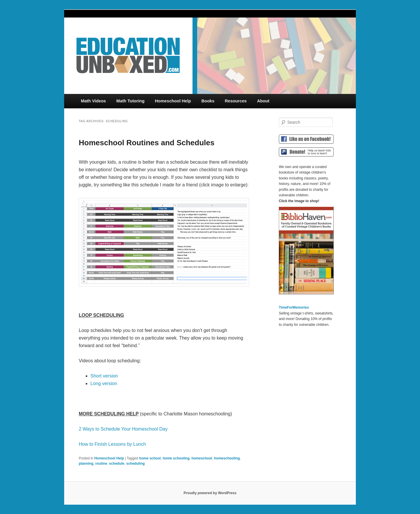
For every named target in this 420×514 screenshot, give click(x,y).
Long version (104, 383)
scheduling (135, 464)
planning (86, 464)
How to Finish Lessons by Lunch (112, 444)
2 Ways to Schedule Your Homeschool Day (123, 429)
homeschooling (227, 458)
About (263, 101)
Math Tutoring (131, 101)
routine (101, 464)
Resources (236, 101)
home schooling (176, 458)
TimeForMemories (294, 307)
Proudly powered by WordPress (210, 493)
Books (208, 101)
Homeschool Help (173, 101)
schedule (117, 464)
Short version (104, 376)
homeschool (202, 458)
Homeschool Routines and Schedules (147, 143)
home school (150, 458)
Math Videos (93, 101)
